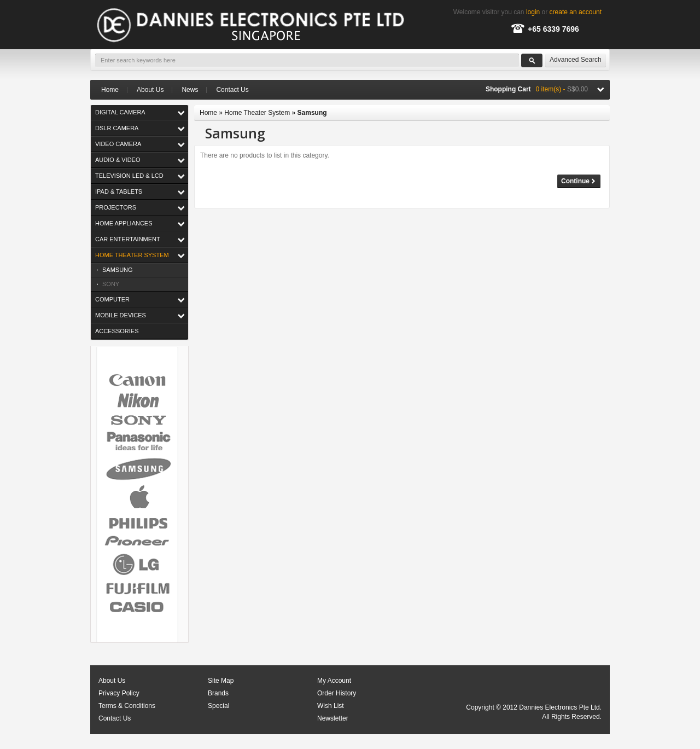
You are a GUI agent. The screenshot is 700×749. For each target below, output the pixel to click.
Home (110, 90)
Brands (218, 693)
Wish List (331, 706)
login (533, 12)
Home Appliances (124, 223)
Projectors (116, 207)
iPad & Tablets (119, 191)
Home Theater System (132, 255)
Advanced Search (576, 60)
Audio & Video (118, 160)
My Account (334, 681)
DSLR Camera (117, 128)
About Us (150, 90)
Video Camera (118, 144)
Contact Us (232, 90)
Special (218, 706)
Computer (112, 299)
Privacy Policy (119, 693)
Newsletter (333, 718)
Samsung (118, 270)
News (190, 90)
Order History (337, 693)
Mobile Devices (121, 315)
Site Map (221, 681)
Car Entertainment (128, 239)
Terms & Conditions (127, 706)
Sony (111, 284)
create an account (576, 12)
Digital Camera (120, 112)
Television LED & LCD (129, 176)
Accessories (117, 331)
